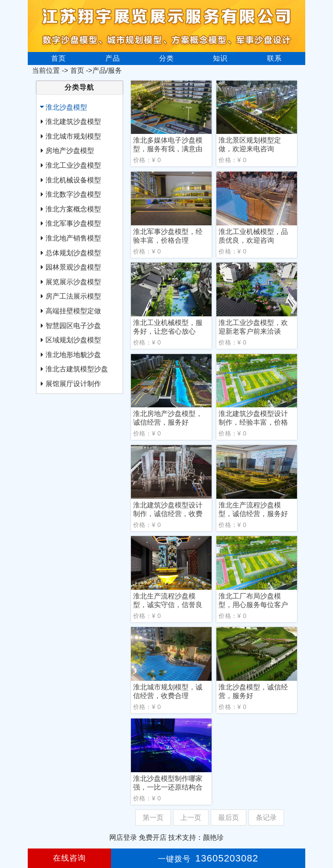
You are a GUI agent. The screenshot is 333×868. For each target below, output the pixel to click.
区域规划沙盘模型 (73, 340)
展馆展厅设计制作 (73, 384)
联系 (274, 58)
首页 (59, 58)
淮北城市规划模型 (73, 136)
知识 (220, 58)
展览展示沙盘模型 (73, 282)
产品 (113, 58)
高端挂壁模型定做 (73, 311)
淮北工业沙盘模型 (73, 165)
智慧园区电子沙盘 (73, 326)
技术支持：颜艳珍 (196, 837)
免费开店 (153, 837)
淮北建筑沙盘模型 (73, 122)
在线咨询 (69, 858)
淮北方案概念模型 (73, 209)
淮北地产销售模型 (73, 238)
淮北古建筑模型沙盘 (77, 369)
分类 (166, 58)
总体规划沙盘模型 (73, 253)
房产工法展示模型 (73, 296)
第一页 (153, 818)
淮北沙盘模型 (66, 107)
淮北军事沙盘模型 (73, 223)
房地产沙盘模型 (70, 151)
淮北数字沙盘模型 (73, 194)
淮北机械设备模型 (73, 180)
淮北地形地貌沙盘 (73, 355)
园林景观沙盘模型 (73, 267)
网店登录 (123, 837)
